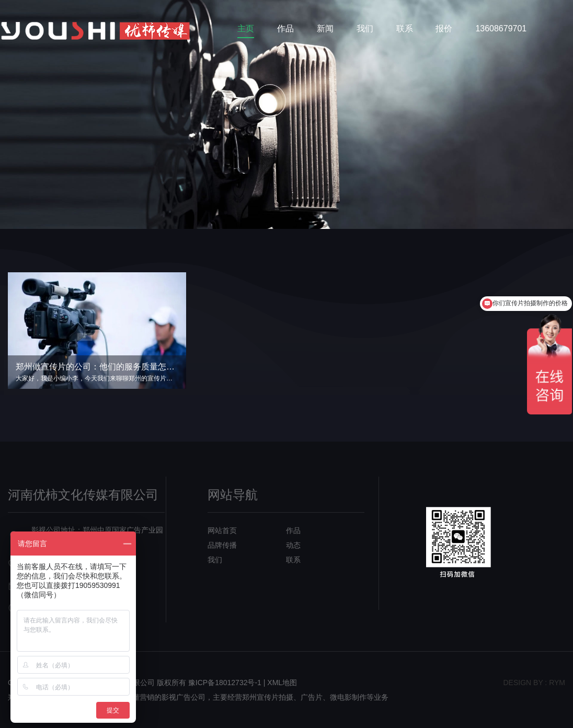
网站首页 (222, 530)
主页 (246, 28)
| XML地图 (280, 683)
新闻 (325, 28)
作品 (285, 28)
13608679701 (501, 28)
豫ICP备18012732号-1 (225, 683)
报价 (444, 28)
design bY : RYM (534, 683)
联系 (405, 28)
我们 (365, 28)
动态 (293, 545)
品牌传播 (222, 545)
